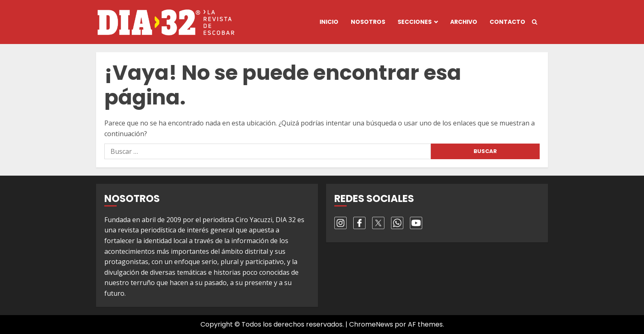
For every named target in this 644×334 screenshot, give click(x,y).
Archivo (464, 22)
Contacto (507, 22)
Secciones (415, 22)
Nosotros (368, 22)
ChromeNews (371, 324)
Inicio (329, 22)
